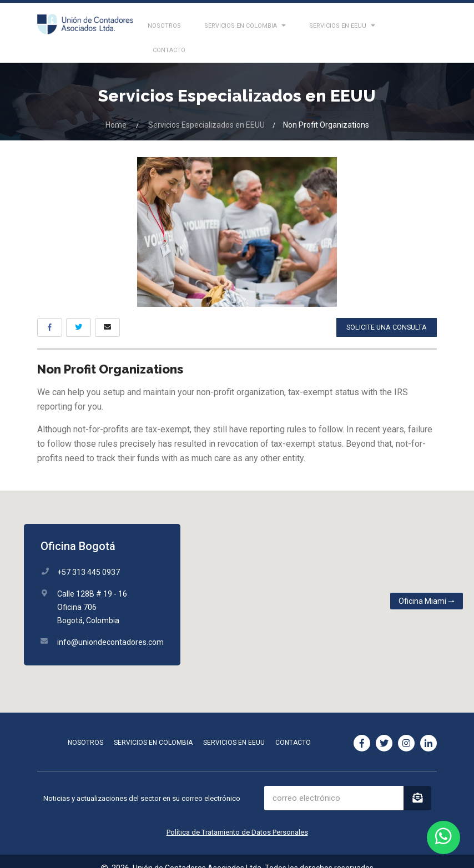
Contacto (293, 728)
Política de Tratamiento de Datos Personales (237, 818)
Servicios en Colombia (153, 728)
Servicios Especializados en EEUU (206, 110)
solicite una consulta (385, 313)
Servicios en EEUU (234, 728)
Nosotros (85, 728)
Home (116, 110)
